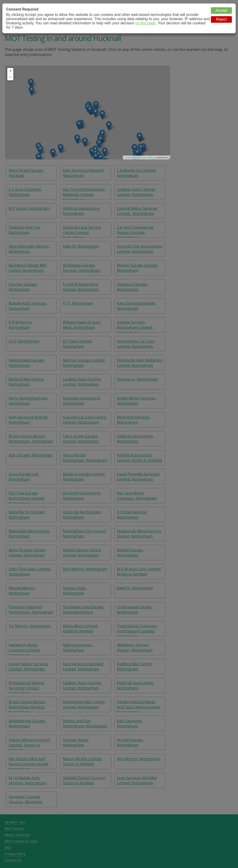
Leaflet (128, 157)
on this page (145, 23)
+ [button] (10, 71)
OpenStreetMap (146, 157)
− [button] (10, 77)
